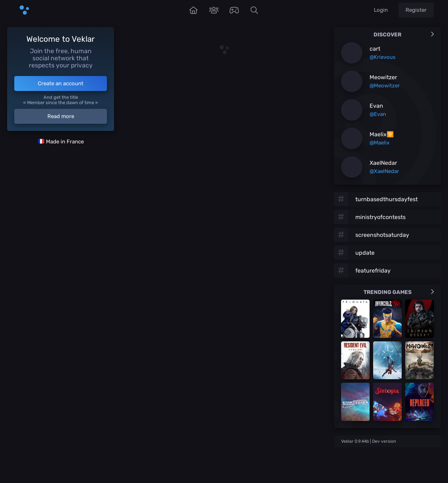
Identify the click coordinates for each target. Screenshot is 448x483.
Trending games (399, 292)
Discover (404, 35)
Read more (61, 116)
